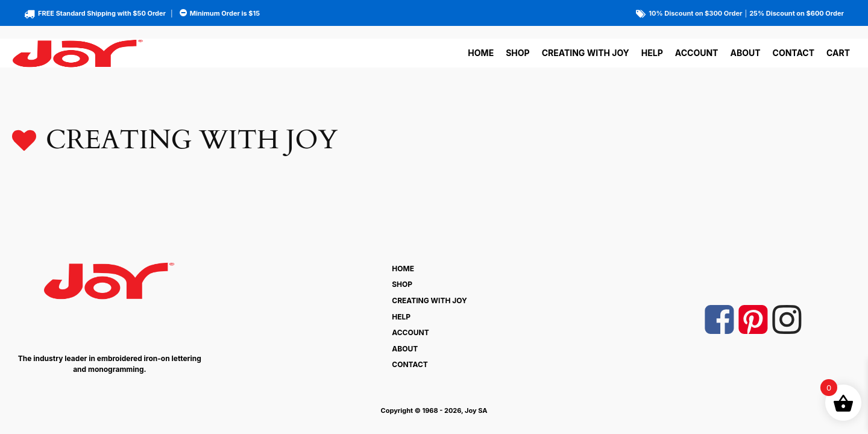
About (745, 53)
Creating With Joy (586, 53)
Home (481, 53)
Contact (794, 53)
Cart (838, 53)
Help (652, 53)
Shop (517, 53)
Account (697, 53)
